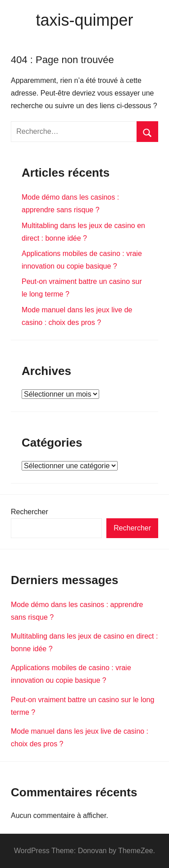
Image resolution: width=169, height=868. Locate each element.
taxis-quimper (84, 20)
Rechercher (30, 512)
